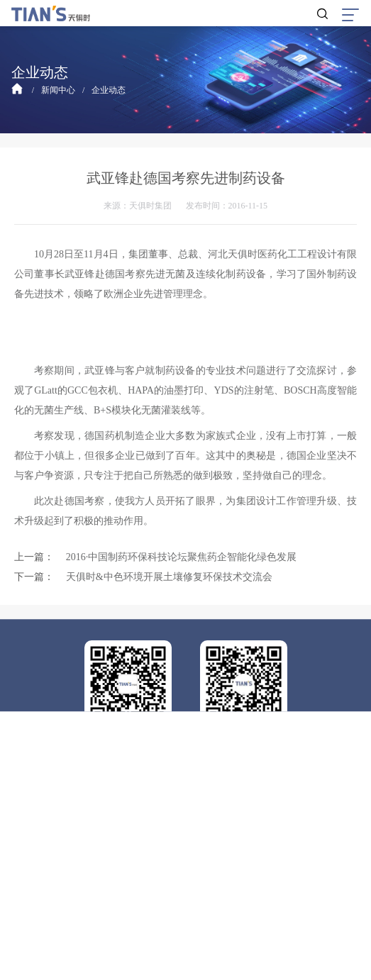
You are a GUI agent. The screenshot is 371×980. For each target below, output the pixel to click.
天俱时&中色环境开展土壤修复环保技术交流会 (169, 577)
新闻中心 (58, 90)
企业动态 (109, 90)
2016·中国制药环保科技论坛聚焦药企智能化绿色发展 (182, 557)
